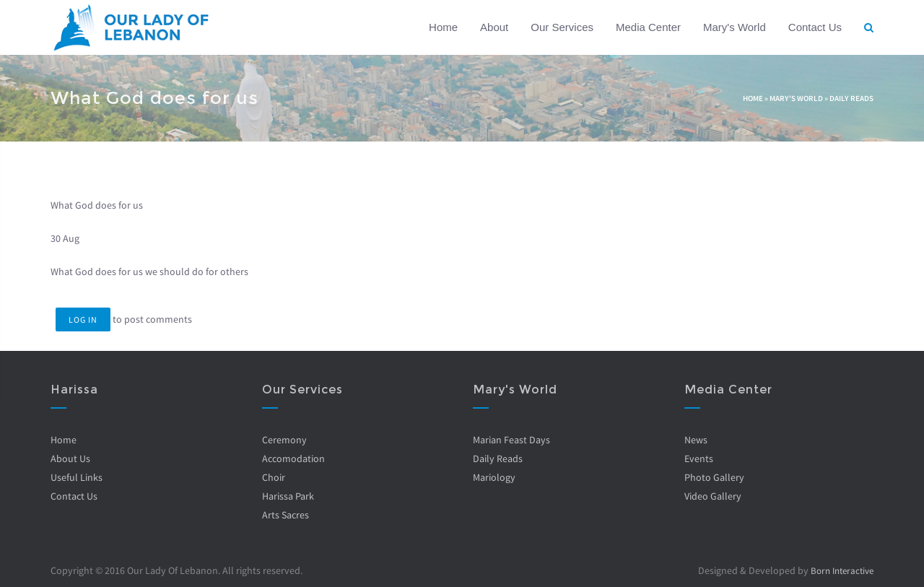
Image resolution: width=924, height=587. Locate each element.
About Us (70, 458)
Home (443, 27)
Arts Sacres (285, 515)
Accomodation (293, 458)
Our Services (562, 27)
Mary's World (735, 27)
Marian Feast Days (511, 440)
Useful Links (77, 477)
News (695, 440)
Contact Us (815, 27)
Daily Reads (851, 98)
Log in (83, 319)
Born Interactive (839, 570)
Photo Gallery (714, 477)
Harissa (74, 390)
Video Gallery (712, 496)
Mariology (494, 477)
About (494, 27)
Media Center (648, 27)
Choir (273, 477)
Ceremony (284, 440)
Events (698, 458)
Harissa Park (287, 496)
